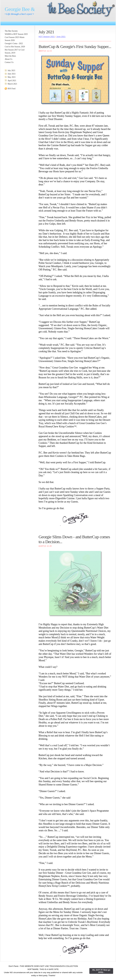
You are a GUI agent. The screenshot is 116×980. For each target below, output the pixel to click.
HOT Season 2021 (47, 37)
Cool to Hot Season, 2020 (15, 47)
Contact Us (9, 62)
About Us (9, 59)
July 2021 (11, 70)
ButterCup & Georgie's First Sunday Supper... (75, 46)
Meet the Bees (10, 56)
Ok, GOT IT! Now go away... (101, 971)
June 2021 (12, 74)
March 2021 (12, 84)
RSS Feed (12, 89)
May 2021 (12, 77)
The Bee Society (11, 31)
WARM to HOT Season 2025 (16, 34)
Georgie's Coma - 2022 (14, 43)
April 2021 (12, 81)
